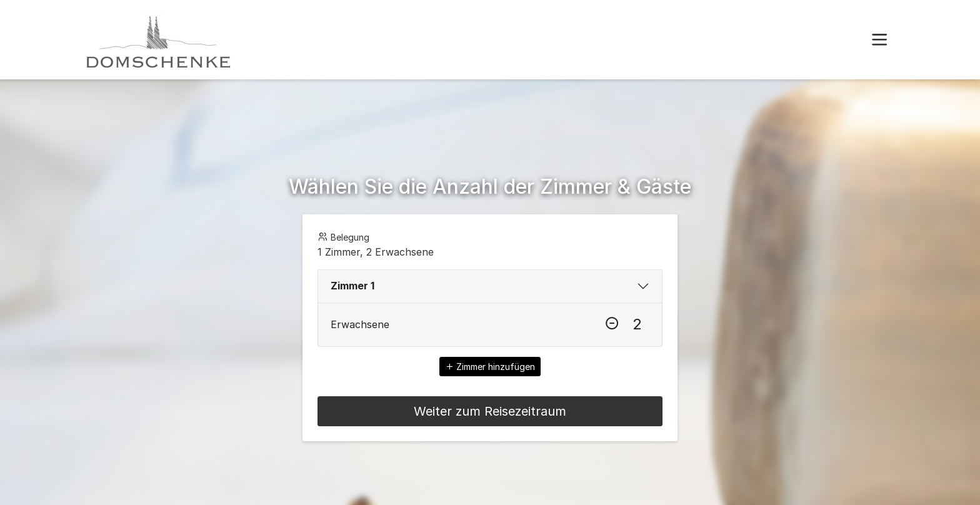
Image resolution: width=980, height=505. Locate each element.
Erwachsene (360, 324)
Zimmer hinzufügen (490, 367)
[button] (879, 40)
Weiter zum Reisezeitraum (490, 411)
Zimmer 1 (352, 286)
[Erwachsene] (637, 324)
